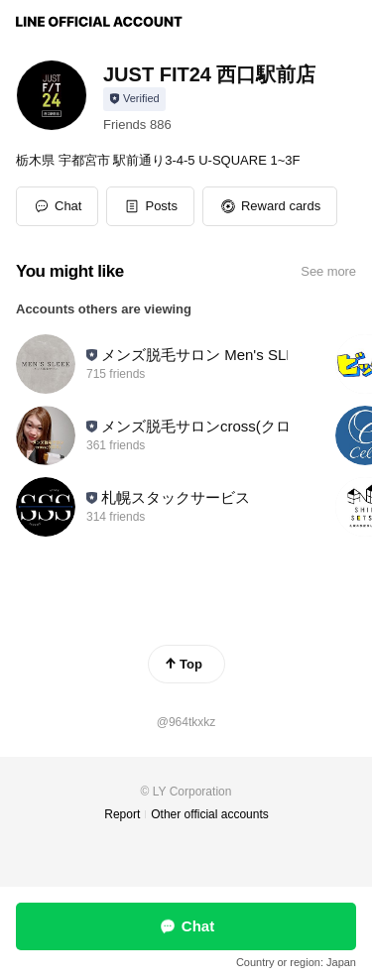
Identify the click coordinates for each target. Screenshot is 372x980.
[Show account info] (134, 99)
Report (122, 814)
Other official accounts (210, 814)
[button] (150, 206)
